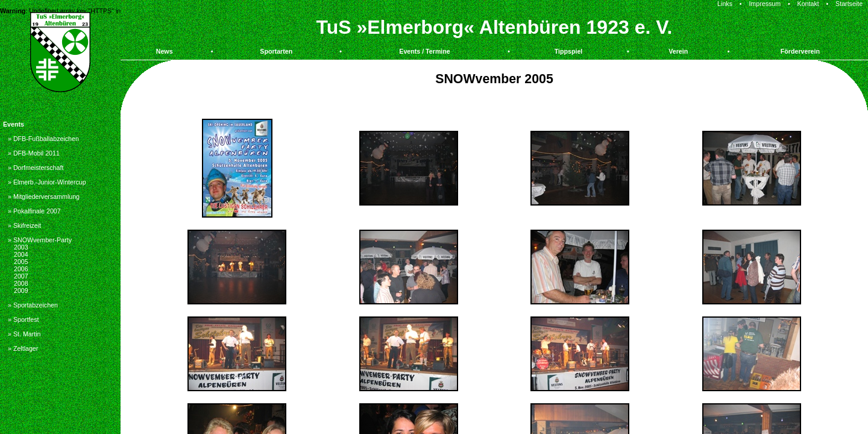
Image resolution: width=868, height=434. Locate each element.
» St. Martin (24, 334)
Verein (678, 51)
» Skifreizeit (24, 225)
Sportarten (276, 51)
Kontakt (808, 4)
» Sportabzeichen (33, 305)
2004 (21, 254)
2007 (21, 276)
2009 (21, 291)
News (165, 51)
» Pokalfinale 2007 (34, 211)
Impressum (765, 4)
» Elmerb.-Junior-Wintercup (47, 182)
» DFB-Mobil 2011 (34, 153)
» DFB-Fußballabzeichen (43, 139)
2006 (21, 269)
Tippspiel (569, 51)
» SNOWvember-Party (40, 240)
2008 (21, 283)
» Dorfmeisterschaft (36, 168)
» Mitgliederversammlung (44, 197)
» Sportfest (24, 319)
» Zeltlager (23, 348)
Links (725, 4)
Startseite (849, 4)
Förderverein (800, 51)
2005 (21, 262)
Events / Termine (425, 51)
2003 (21, 247)
